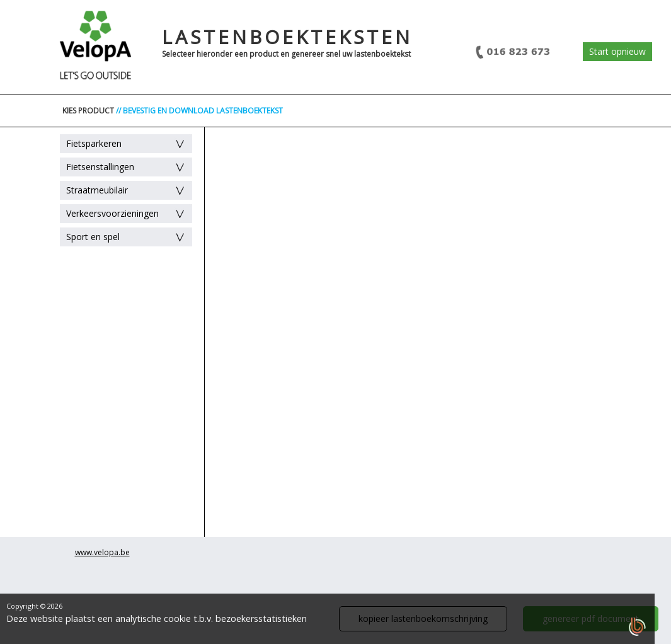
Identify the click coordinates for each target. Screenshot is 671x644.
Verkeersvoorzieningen (112, 213)
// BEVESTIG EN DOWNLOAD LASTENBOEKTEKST (199, 111)
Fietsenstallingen (100, 167)
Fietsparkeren (94, 143)
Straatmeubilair (97, 190)
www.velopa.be (102, 552)
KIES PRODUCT (88, 111)
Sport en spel (93, 237)
